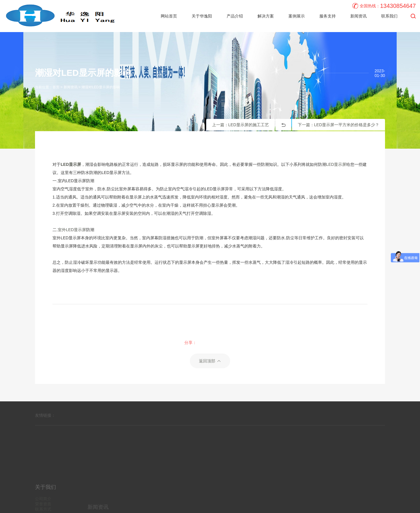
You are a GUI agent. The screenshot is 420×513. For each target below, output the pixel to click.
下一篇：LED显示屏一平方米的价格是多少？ (338, 125)
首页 (56, 87)
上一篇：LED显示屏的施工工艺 (240, 125)
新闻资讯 (358, 16)
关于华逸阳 (202, 16)
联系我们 (389, 16)
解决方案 (266, 16)
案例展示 (297, 16)
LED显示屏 (336, 164)
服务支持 (328, 16)
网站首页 (169, 16)
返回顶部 (210, 385)
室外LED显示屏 (72, 230)
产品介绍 (235, 16)
